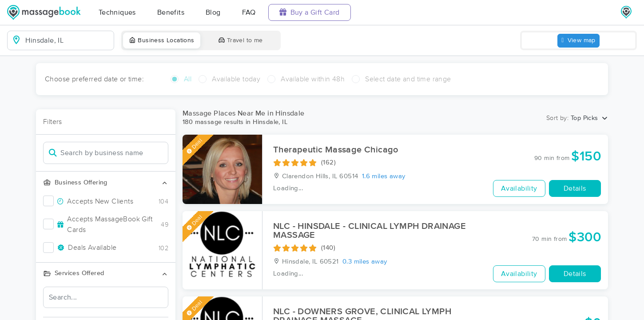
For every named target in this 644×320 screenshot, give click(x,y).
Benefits (171, 12)
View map (578, 41)
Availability (519, 188)
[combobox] (68, 40)
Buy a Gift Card (310, 12)
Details (575, 188)
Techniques (117, 12)
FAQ (249, 12)
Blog (213, 12)
